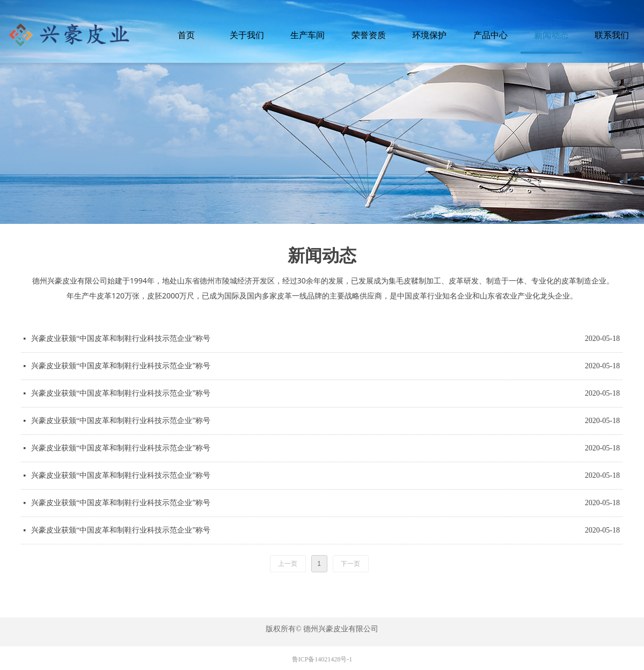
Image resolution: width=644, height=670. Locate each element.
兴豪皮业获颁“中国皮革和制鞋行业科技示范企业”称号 (121, 338)
